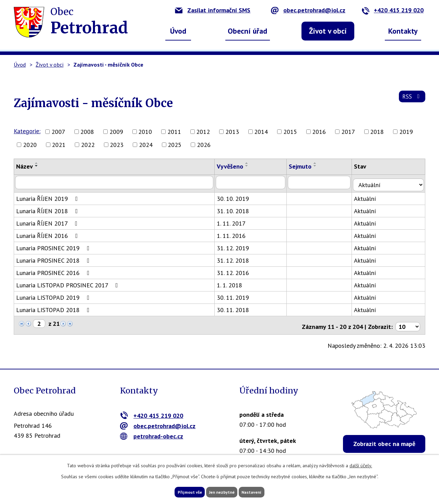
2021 (59, 145)
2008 (87, 132)
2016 (319, 132)
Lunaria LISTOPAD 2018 (54, 307)
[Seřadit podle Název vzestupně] (37, 163)
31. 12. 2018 (237, 258)
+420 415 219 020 (393, 10)
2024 (146, 145)
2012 (203, 132)
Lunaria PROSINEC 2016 (54, 270)
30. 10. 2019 (237, 196)
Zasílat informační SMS (213, 10)
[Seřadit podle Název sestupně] (37, 166)
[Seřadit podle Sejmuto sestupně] (321, 166)
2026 (204, 145)
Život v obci (328, 31)
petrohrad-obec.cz (152, 431)
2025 (175, 145)
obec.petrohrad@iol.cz (308, 10)
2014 (261, 132)
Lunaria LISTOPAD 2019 (54, 295)
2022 (88, 145)
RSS (411, 100)
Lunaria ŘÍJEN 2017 (48, 221)
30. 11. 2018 (237, 307)
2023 (117, 145)
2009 (116, 132)
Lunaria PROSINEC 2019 (54, 246)
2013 (232, 132)
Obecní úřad (247, 31)
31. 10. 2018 (237, 209)
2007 (58, 132)
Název (25, 166)
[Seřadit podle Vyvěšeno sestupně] (251, 166)
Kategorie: (27, 131)
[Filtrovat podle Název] (116, 182)
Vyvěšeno (234, 166)
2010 (145, 132)
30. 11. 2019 (237, 295)
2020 (30, 145)
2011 (174, 132)
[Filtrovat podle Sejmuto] (326, 182)
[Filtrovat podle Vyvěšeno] (256, 182)
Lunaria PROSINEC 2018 (54, 258)
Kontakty (403, 31)
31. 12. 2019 (237, 246)
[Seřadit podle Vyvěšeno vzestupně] (251, 163)
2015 (290, 132)
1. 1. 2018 (234, 283)
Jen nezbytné (222, 491)
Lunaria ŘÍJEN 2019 (48, 196)
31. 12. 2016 (237, 270)
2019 (406, 132)
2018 (377, 132)
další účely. (361, 464)
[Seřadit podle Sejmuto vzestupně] (321, 163)
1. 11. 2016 (236, 233)
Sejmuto (306, 166)
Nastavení (264, 491)
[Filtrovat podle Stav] (392, 182)
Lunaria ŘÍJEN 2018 (48, 209)
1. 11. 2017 (236, 221)
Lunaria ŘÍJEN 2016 (48, 233)
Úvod (178, 31)
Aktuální (372, 196)
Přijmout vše (177, 491)
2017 (348, 132)
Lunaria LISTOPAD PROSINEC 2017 (68, 283)
